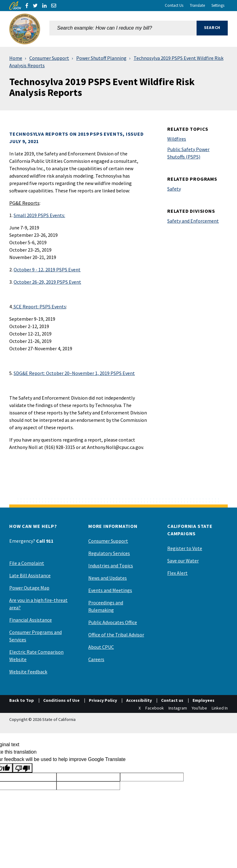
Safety (174, 189)
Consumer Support (49, 58)
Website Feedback (28, 672)
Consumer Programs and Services (35, 636)
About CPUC (101, 647)
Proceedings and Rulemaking (106, 606)
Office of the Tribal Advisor (116, 635)
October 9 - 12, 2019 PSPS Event (47, 269)
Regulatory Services (109, 553)
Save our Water (183, 561)
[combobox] (123, 29)
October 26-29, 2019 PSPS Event (47, 282)
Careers (96, 659)
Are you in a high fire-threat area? (38, 604)
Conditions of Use (61, 700)
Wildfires (177, 139)
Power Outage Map (29, 588)
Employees (204, 700)
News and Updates (108, 578)
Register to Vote (185, 548)
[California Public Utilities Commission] (25, 29)
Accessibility (139, 700)
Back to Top (22, 700)
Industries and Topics (111, 566)
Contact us (172, 700)
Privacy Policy (103, 700)
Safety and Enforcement (193, 221)
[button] (212, 29)
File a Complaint (27, 563)
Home (16, 58)
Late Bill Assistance (30, 575)
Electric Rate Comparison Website (36, 656)
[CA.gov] (15, 6)
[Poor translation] (23, 768)
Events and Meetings (110, 590)
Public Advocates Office (113, 622)
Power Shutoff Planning (101, 58)
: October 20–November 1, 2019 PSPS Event (74, 373)
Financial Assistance (31, 620)
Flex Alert (177, 573)
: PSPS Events (40, 306)
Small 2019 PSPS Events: (39, 215)
